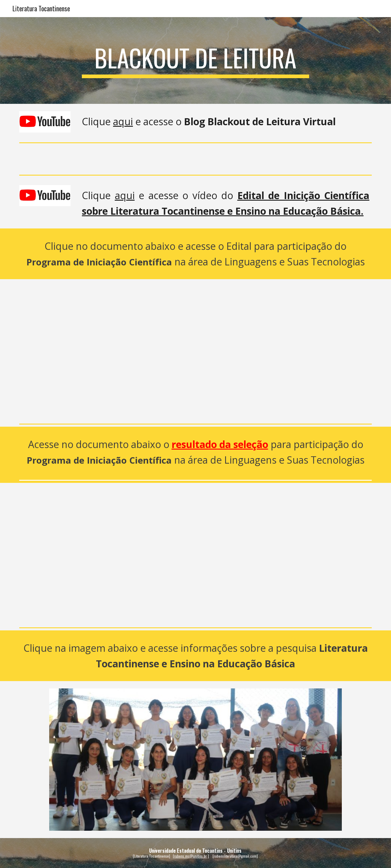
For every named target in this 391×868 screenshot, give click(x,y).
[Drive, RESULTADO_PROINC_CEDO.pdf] (195, 554)
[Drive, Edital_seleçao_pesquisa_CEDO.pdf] (195, 350)
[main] (195, 60)
